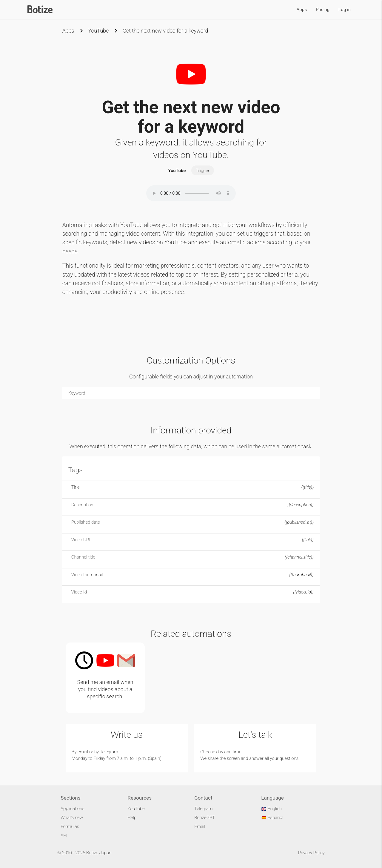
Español (272, 818)
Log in (345, 10)
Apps (302, 10)
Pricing (323, 10)
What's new (72, 818)
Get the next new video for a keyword (165, 31)
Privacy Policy (311, 853)
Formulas (70, 826)
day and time (229, 752)
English (271, 809)
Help (132, 818)
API (64, 835)
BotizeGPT (204, 818)
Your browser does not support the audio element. (191, 193)
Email (200, 826)
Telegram (109, 752)
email (83, 752)
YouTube (98, 31)
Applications (73, 809)
